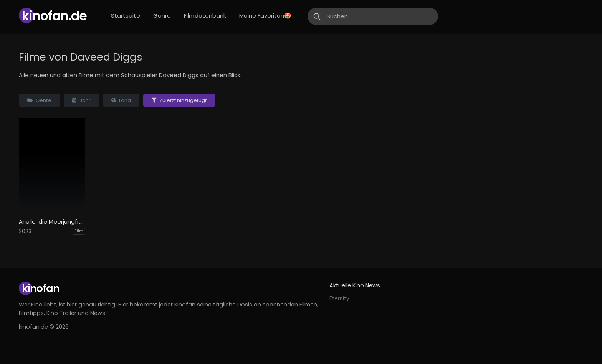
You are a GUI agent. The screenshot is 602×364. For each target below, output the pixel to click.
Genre (162, 16)
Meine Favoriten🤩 (265, 16)
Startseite (126, 16)
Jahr (81, 100)
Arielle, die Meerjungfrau (52, 222)
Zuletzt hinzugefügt (179, 100)
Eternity (339, 299)
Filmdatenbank (205, 16)
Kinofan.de (54, 16)
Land (121, 100)
